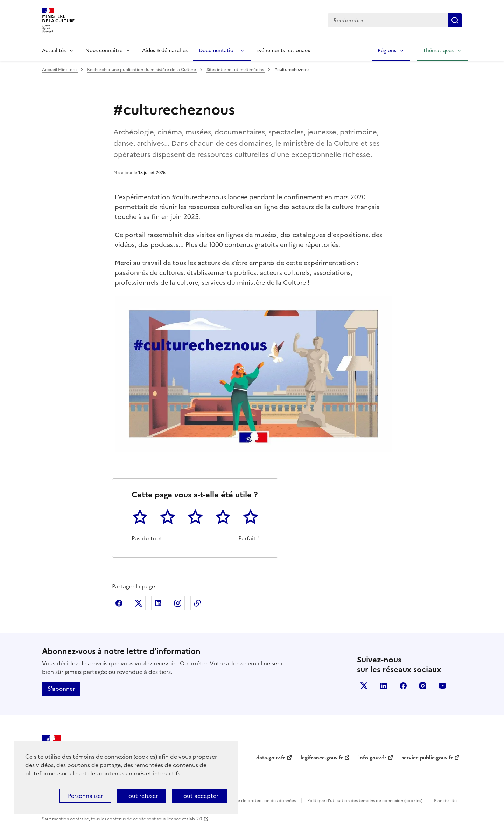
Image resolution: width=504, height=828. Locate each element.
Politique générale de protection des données (250, 801)
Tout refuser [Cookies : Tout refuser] (142, 796)
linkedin (384, 686)
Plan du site (445, 801)
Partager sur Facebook (119, 603)
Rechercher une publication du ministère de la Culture (142, 70)
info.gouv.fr (372, 758)
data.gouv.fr (271, 758)
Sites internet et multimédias (236, 70)
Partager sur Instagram (178, 603)
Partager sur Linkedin (158, 603)
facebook (403, 686)
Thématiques (438, 51)
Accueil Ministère (60, 70)
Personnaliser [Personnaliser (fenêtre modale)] (85, 796)
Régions (387, 51)
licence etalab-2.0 (184, 819)
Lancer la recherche (455, 20)
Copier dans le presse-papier (197, 603)
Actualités (54, 51)
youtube (442, 686)
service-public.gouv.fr (427, 758)
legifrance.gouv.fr (322, 758)
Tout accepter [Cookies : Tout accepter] (199, 796)
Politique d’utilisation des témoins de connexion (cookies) (365, 801)
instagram (423, 686)
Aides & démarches (165, 51)
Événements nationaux (283, 51)
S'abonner (61, 689)
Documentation (218, 51)
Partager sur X (139, 603)
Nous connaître (104, 51)
